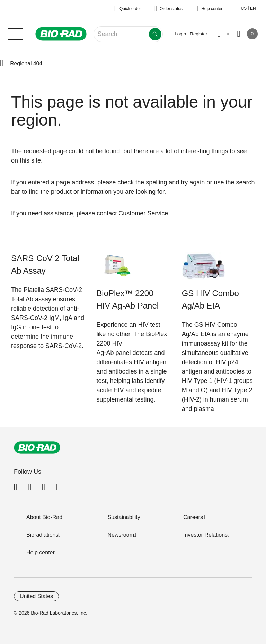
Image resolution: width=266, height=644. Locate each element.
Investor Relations (205, 535)
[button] (2, 64)
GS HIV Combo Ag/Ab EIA (210, 299)
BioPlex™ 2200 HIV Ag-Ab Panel (127, 299)
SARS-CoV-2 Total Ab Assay (45, 264)
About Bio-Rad (44, 517)
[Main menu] (16, 33)
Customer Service (143, 213)
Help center (41, 553)
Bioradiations (42, 535)
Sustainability (124, 517)
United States (36, 596)
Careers (193, 517)
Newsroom (121, 535)
